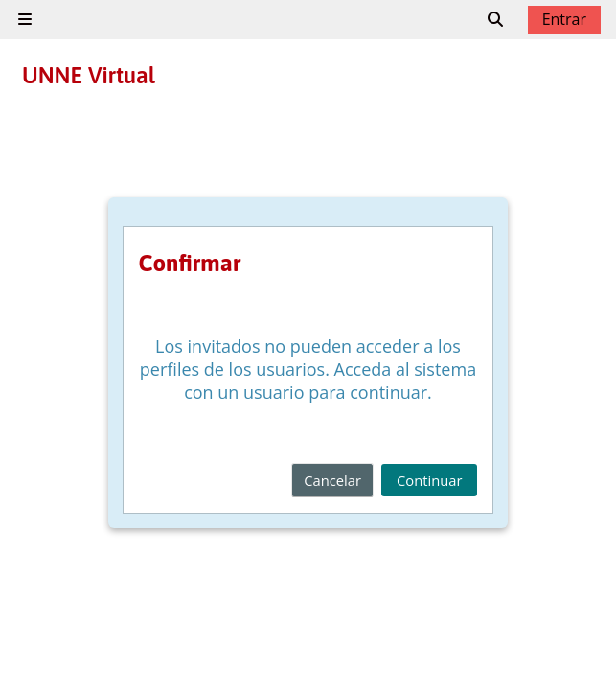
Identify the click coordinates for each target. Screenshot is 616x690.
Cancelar (332, 480)
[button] (496, 19)
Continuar (429, 480)
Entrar (564, 19)
